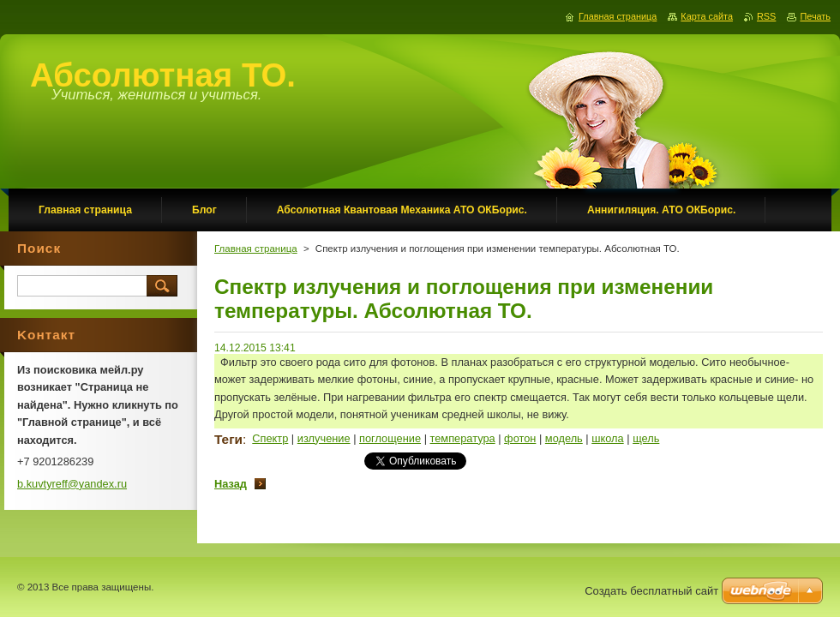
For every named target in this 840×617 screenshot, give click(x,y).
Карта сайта (707, 16)
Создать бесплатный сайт (651, 591)
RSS (766, 16)
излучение (324, 438)
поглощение (390, 438)
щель (646, 438)
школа (607, 438)
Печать (815, 16)
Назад (231, 484)
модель (564, 438)
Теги (228, 439)
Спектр (270, 438)
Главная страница (256, 249)
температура (463, 438)
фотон (520, 438)
